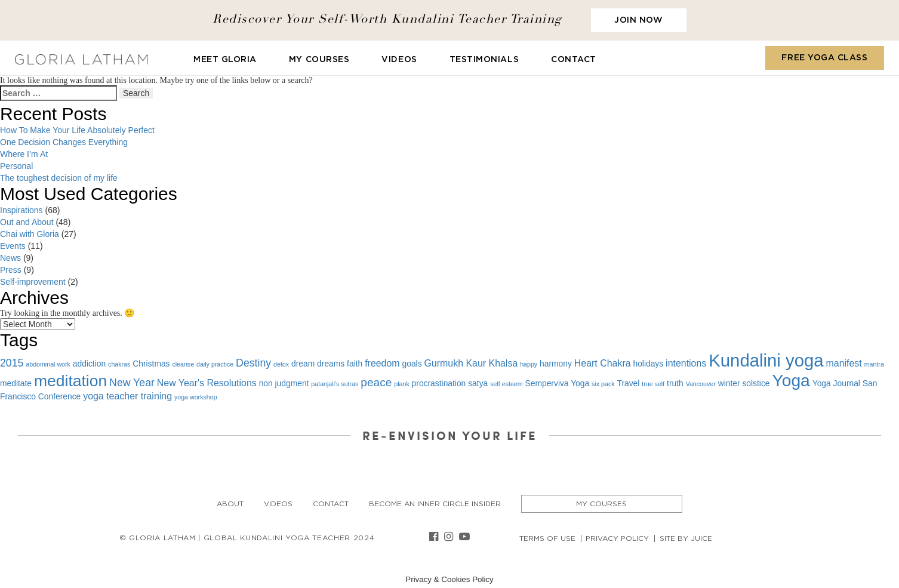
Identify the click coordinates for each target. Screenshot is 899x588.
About (230, 504)
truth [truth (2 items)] (675, 383)
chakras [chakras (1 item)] (119, 364)
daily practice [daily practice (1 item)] (215, 364)
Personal (16, 166)
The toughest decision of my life (59, 178)
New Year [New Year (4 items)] (132, 383)
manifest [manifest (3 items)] (844, 363)
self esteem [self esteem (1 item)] (507, 384)
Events (13, 246)
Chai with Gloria (30, 234)
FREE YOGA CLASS (824, 58)
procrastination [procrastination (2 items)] (439, 383)
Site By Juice (686, 538)
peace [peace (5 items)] (376, 382)
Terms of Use (547, 538)
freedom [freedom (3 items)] (382, 363)
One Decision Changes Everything (64, 142)
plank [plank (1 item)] (401, 384)
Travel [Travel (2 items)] (628, 383)
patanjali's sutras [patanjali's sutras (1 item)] (335, 384)
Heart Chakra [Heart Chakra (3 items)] (603, 363)
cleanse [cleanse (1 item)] (183, 364)
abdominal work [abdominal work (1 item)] (48, 364)
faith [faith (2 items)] (355, 364)
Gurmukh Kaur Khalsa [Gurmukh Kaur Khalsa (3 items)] (471, 363)
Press (11, 270)
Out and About (27, 222)
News (10, 258)
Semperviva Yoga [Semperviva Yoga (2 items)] (558, 383)
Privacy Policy (617, 538)
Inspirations (21, 210)
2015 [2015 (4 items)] (12, 363)
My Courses (319, 60)
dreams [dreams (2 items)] (331, 364)
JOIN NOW (638, 20)
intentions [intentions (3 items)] (686, 363)
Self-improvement (33, 282)
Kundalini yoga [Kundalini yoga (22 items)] (766, 360)
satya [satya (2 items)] (478, 383)
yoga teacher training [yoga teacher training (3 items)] (127, 396)
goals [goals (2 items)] (412, 364)
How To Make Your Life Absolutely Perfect (77, 130)
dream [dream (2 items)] (303, 364)
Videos (399, 60)
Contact (574, 60)
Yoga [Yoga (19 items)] (791, 380)
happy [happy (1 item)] (529, 364)
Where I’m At (24, 154)
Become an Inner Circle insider (435, 504)
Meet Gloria (225, 60)
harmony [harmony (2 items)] (556, 364)
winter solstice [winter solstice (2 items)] (744, 383)
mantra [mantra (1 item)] (874, 364)
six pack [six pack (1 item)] (603, 384)
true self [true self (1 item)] (653, 384)
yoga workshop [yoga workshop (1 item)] (196, 397)
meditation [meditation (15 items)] (70, 381)
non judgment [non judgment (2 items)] (284, 383)
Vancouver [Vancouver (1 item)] (701, 384)
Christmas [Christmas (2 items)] (151, 364)
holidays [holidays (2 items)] (648, 364)
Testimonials (484, 60)
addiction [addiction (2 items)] (89, 364)
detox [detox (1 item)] (281, 364)
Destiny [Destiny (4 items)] (253, 363)
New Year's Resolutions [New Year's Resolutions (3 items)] (207, 383)
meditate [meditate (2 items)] (16, 383)
